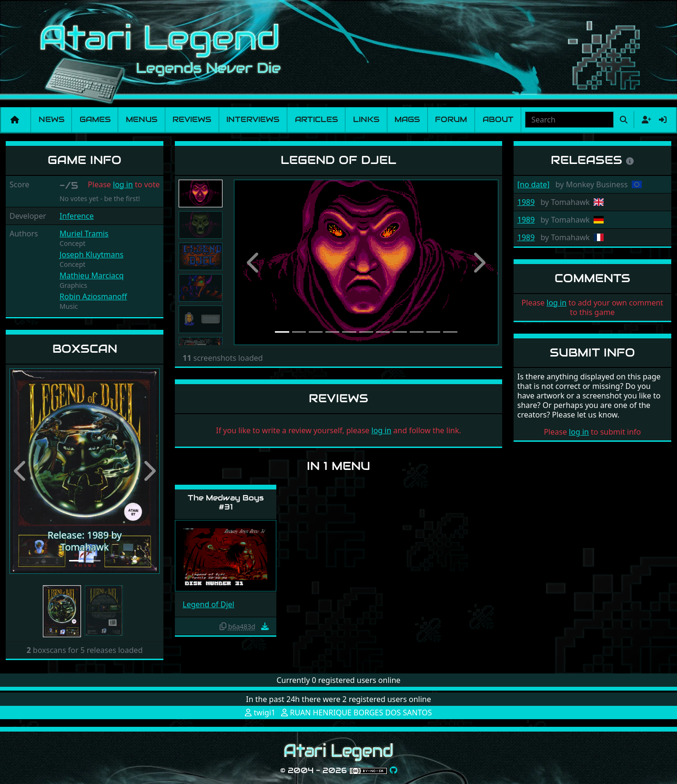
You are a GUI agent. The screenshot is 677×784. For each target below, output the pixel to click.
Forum (451, 119)
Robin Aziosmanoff (93, 296)
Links (366, 119)
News (51, 119)
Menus (141, 119)
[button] (21, 471)
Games (95, 119)
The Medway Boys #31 (226, 502)
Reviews (192, 119)
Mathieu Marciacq (91, 275)
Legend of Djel (208, 604)
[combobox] (569, 120)
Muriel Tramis (84, 234)
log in (123, 184)
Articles (316, 119)
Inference (77, 216)
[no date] (534, 184)
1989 (526, 202)
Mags (407, 119)
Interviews (253, 119)
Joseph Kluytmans (91, 255)
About (498, 119)
